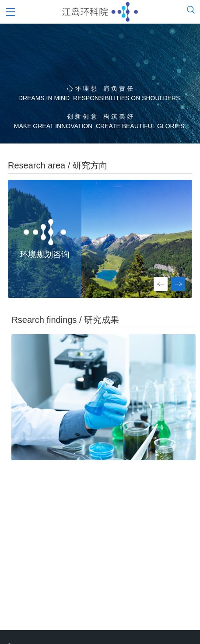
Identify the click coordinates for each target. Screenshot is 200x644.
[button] (178, 284)
